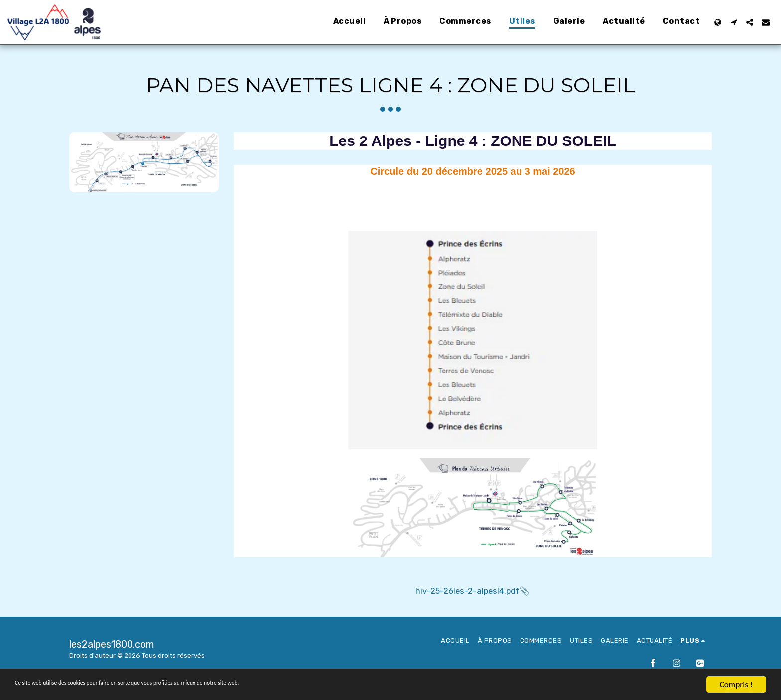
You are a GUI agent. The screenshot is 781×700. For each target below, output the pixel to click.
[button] (734, 22)
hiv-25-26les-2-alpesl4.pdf (467, 591)
